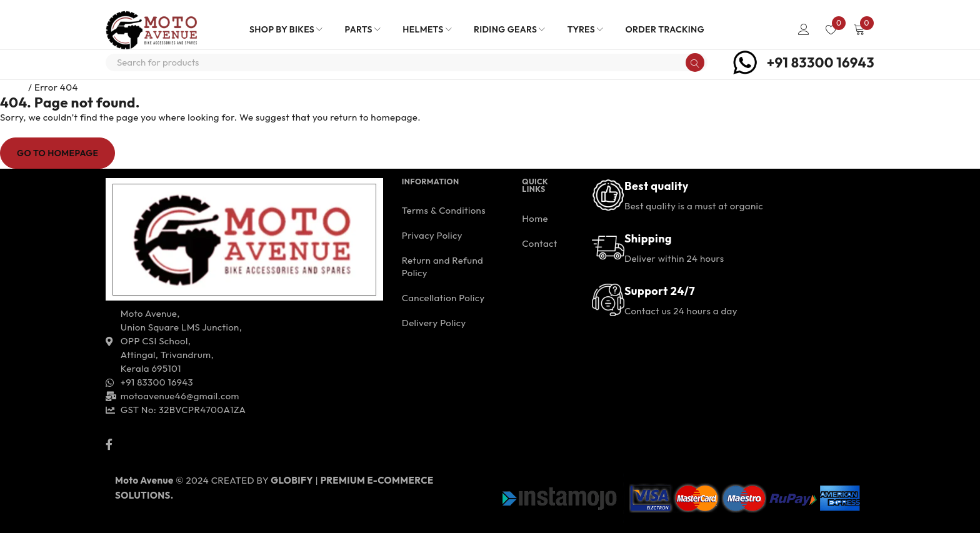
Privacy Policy (432, 235)
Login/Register (804, 29)
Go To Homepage (58, 153)
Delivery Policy (434, 323)
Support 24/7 (660, 291)
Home (13, 87)
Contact (539, 243)
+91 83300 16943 (821, 62)
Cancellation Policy (443, 298)
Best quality (657, 186)
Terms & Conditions (444, 210)
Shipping (648, 238)
